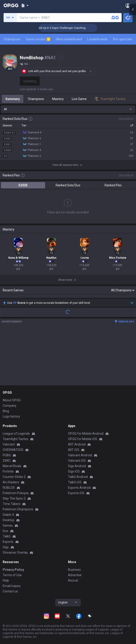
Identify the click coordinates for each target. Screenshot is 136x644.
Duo (5, 531)
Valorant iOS (77, 461)
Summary (13, 99)
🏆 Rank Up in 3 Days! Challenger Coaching (69, 28)
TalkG (7, 536)
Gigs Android (77, 466)
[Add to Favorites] (61, 58)
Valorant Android (80, 455)
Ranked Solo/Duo (68, 185)
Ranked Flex (113, 185)
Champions (12, 39)
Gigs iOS (74, 471)
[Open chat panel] (133, 81)
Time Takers (12, 504)
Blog (6, 411)
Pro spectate (123, 39)
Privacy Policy (13, 570)
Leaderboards (98, 39)
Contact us (10, 591)
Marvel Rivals (12, 466)
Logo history (11, 416)
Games (8, 525)
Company (10, 406)
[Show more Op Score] (132, 303)
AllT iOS (74, 450)
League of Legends (16, 434)
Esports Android (79, 488)
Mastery (58, 99)
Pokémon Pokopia (16, 493)
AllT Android (77, 444)
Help (6, 580)
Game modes (38, 39)
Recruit (73, 580)
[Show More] (25, 5)
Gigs (6, 547)
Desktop (9, 520)
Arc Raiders (11, 482)
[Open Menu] (128, 5)
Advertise (75, 575)
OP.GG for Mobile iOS (83, 439)
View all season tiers (68, 165)
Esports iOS (76, 493)
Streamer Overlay (15, 553)
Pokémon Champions (18, 509)
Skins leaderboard (69, 39)
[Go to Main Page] (11, 5)
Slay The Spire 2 (14, 498)
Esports (8, 542)
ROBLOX (9, 488)
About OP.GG (12, 400)
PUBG (7, 455)
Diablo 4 (8, 515)
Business (74, 570)
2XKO (7, 461)
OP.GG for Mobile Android (86, 434)
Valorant (9, 444)
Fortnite (8, 471)
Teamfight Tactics (15, 439)
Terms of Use (12, 575)
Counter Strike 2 (14, 477)
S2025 (23, 185)
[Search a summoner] (115, 18)
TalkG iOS (75, 482)
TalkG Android (78, 477)
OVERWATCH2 (13, 450)
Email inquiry (12, 586)
